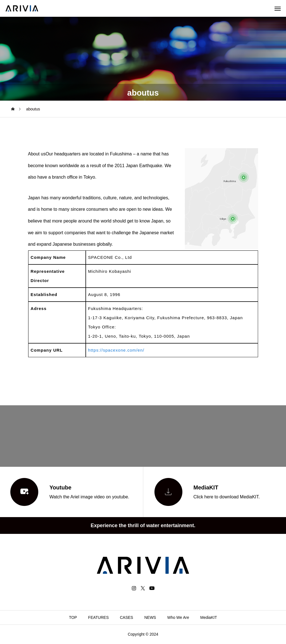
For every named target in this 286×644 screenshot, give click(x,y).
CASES (126, 617)
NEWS (150, 617)
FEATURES (99, 617)
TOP (73, 617)
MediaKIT (209, 617)
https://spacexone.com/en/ (116, 350)
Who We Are (178, 617)
